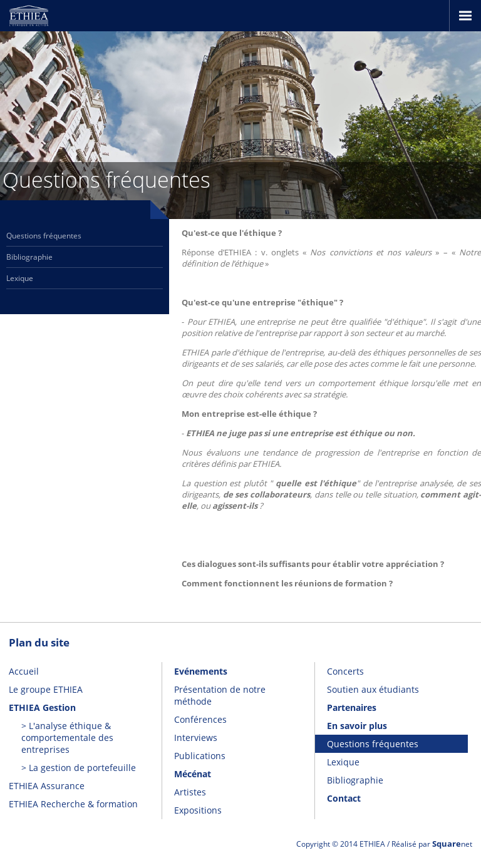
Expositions (198, 810)
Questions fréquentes (44, 236)
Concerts (345, 671)
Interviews (196, 738)
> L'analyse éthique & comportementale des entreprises (67, 738)
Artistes (190, 792)
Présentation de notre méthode (220, 695)
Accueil (24, 671)
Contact (344, 798)
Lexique (20, 278)
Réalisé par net (432, 844)
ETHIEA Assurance (47, 786)
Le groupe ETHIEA (46, 689)
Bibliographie (29, 257)
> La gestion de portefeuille (79, 768)
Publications (200, 756)
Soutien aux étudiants (373, 689)
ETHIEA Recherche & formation (73, 804)
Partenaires (352, 707)
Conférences (200, 719)
